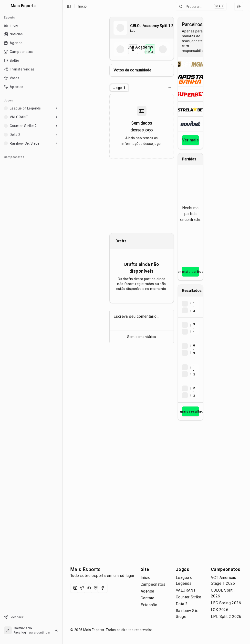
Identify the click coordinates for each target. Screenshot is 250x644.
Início (146, 578)
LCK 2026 (220, 610)
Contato (148, 598)
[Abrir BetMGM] (190, 64)
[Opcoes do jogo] (169, 88)
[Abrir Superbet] (190, 94)
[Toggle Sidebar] (62, 322)
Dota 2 (182, 604)
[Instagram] (75, 588)
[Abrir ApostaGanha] (190, 79)
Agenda (147, 591)
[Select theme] (239, 6)
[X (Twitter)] (82, 588)
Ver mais (190, 140)
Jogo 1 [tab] (119, 88)
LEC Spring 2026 (226, 603)
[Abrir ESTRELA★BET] (190, 109)
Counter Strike (189, 597)
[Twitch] (96, 588)
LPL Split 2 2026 (226, 617)
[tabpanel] (142, 126)
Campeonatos (153, 584)
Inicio (83, 6)
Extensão (149, 605)
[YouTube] (89, 588)
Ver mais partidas (190, 272)
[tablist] (119, 88)
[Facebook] (103, 588)
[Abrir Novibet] (190, 124)
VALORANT (186, 590)
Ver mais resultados (190, 411)
